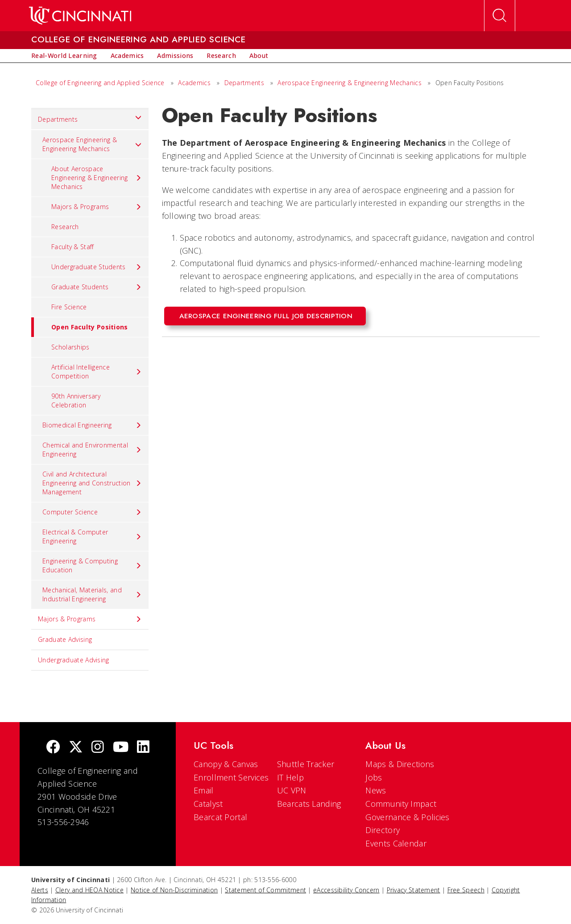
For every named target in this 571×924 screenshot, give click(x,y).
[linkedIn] (143, 748)
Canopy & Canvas (226, 764)
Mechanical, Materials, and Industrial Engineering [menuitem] (92, 594)
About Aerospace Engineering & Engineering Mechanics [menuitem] (97, 178)
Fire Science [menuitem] (69, 307)
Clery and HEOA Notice (89, 890)
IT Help (290, 777)
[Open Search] (500, 16)
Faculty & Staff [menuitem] (73, 247)
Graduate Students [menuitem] (97, 287)
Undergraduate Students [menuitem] (97, 267)
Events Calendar (396, 843)
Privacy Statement (414, 890)
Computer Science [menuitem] (92, 512)
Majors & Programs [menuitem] (97, 207)
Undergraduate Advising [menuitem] (74, 660)
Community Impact (401, 804)
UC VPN (292, 790)
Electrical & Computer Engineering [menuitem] (92, 536)
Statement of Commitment (265, 890)
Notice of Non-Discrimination (174, 890)
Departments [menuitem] (90, 117)
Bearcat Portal (220, 817)
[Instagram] (98, 748)
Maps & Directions (400, 764)
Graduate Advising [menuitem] (65, 639)
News (376, 790)
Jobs (374, 777)
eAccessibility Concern (346, 890)
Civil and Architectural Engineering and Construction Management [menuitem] (92, 483)
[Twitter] (76, 748)
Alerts (40, 890)
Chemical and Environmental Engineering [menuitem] (92, 450)
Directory (383, 830)
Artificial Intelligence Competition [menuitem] (97, 372)
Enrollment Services (231, 777)
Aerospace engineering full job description (266, 316)
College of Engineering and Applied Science (100, 83)
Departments (244, 83)
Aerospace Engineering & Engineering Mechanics (350, 83)
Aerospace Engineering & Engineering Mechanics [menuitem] (92, 144)
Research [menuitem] (65, 227)
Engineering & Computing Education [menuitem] (92, 565)
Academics (195, 83)
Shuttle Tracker (306, 764)
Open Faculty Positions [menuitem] (80, 327)
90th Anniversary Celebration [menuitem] (76, 400)
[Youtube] (121, 748)
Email (204, 790)
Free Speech (466, 890)
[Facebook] (53, 748)
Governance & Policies (407, 817)
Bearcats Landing (309, 804)
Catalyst (208, 804)
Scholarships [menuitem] (70, 347)
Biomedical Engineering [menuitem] (92, 425)
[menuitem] (64, 56)
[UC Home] (80, 16)
